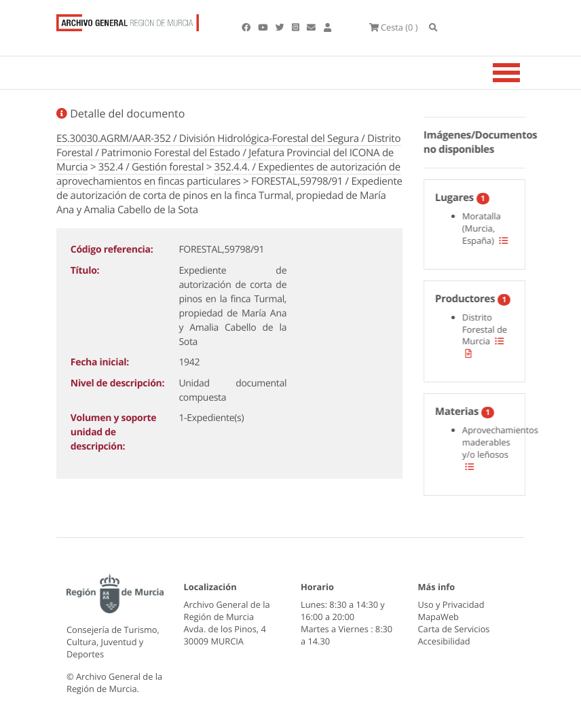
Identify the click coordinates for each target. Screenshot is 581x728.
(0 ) (394, 27)
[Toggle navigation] (523, 73)
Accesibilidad (444, 641)
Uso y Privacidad (451, 604)
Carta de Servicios (454, 629)
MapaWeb (438, 617)
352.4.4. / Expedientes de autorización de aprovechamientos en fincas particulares (228, 174)
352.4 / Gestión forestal (151, 167)
